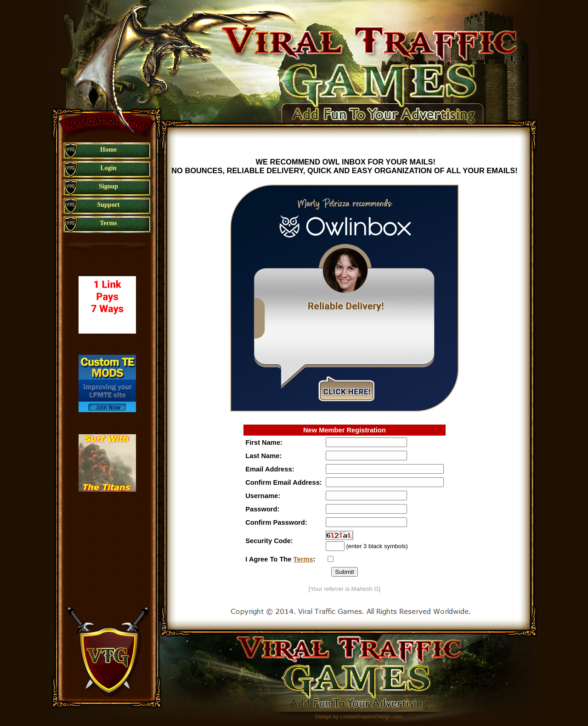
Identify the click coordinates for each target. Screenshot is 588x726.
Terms (303, 559)
